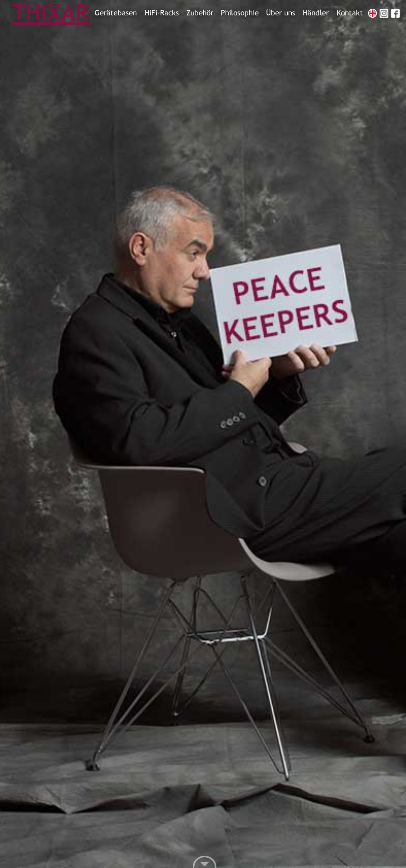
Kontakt (350, 13)
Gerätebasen (116, 13)
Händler (316, 13)
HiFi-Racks (162, 13)
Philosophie (240, 13)
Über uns (281, 13)
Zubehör (200, 13)
